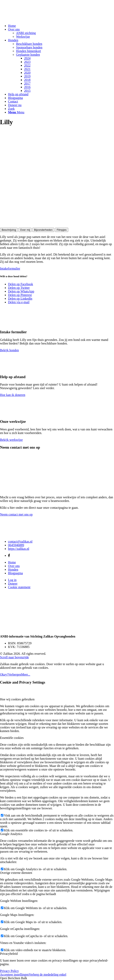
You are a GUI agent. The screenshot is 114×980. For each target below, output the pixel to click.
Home (12, 562)
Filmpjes (62, 230)
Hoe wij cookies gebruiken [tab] (17, 699)
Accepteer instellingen (14, 974)
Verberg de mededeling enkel (48, 974)
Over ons (14, 566)
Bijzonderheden (43, 230)
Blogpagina (15, 573)
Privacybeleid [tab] (9, 954)
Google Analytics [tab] (11, 834)
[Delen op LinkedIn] (20, 299)
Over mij (25, 230)
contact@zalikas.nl (20, 541)
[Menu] (16, 112)
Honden (13, 570)
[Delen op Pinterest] (20, 295)
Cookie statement (19, 587)
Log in (12, 580)
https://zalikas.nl (19, 549)
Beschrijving (9, 230)
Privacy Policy (9, 971)
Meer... (26, 674)
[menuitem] (61, 26)
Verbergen (15, 674)
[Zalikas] (30, 19)
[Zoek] (11, 109)
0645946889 (16, 545)
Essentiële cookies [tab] (12, 738)
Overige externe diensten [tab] (16, 873)
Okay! (4, 674)
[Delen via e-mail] (19, 302)
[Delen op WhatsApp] (21, 291)
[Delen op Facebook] (20, 284)
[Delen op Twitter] (19, 288)
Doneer (13, 584)
